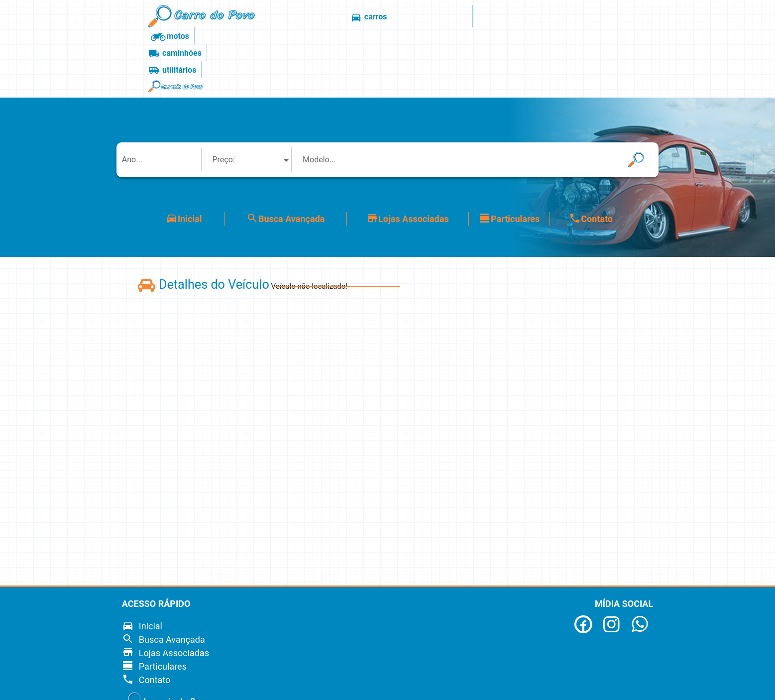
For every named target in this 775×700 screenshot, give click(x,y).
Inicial (184, 153)
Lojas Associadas (407, 153)
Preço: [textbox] (223, 94)
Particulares (509, 153)
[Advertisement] (711, 351)
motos (383, 17)
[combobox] (251, 94)
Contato (591, 153)
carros (334, 17)
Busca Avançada (285, 153)
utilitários (501, 17)
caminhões (441, 17)
